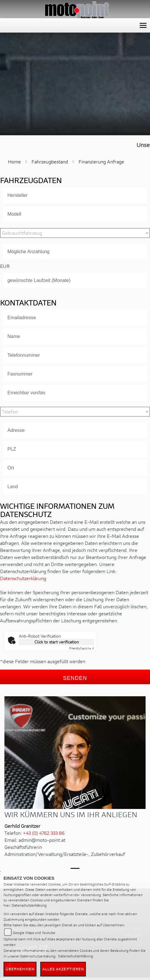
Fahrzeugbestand (50, 162)
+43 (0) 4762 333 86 (44, 833)
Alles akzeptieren (63, 969)
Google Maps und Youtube (34, 933)
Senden (75, 678)
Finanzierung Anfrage (101, 162)
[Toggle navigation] (143, 25)
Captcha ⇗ (82, 648)
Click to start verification (57, 642)
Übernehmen (20, 969)
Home (14, 162)
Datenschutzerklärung (23, 578)
